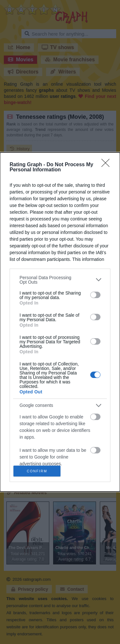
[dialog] (60, 322)
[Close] (108, 163)
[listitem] (60, 278)
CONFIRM (39, 471)
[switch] (95, 293)
